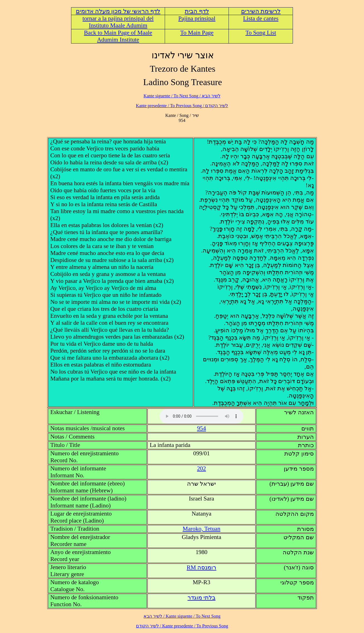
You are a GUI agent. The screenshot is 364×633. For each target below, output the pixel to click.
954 (202, 428)
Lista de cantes (261, 18)
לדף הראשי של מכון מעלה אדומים (118, 11)
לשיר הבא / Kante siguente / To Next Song (182, 96)
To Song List (261, 33)
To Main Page (197, 33)
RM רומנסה (202, 567)
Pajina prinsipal (197, 18)
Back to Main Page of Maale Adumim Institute (118, 36)
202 (202, 468)
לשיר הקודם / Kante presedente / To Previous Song (182, 106)
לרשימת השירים (261, 11)
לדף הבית (197, 11)
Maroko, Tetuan (202, 529)
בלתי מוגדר (202, 598)
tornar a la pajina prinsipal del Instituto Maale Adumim (118, 22)
